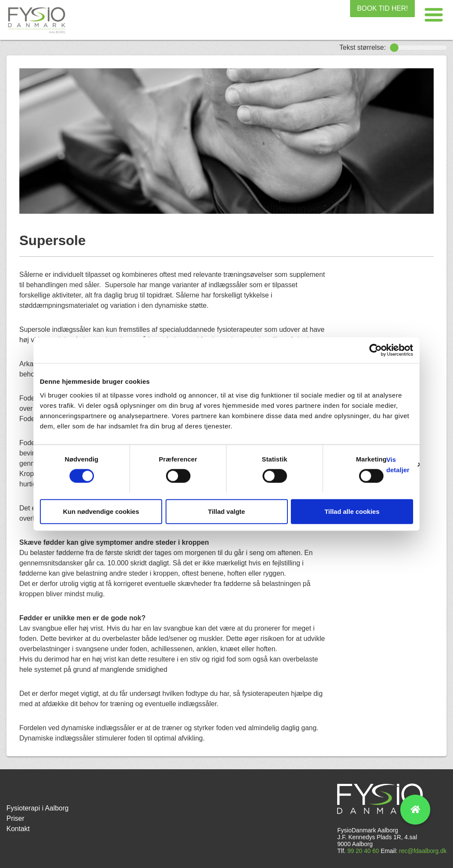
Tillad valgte (226, 511)
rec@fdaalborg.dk (423, 851)
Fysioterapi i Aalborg (38, 808)
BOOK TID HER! (382, 8)
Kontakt (18, 829)
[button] (434, 15)
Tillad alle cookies (352, 511)
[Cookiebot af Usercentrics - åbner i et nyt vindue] (376, 350)
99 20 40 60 (363, 851)
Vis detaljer (398, 465)
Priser (15, 818)
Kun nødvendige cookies (101, 511)
